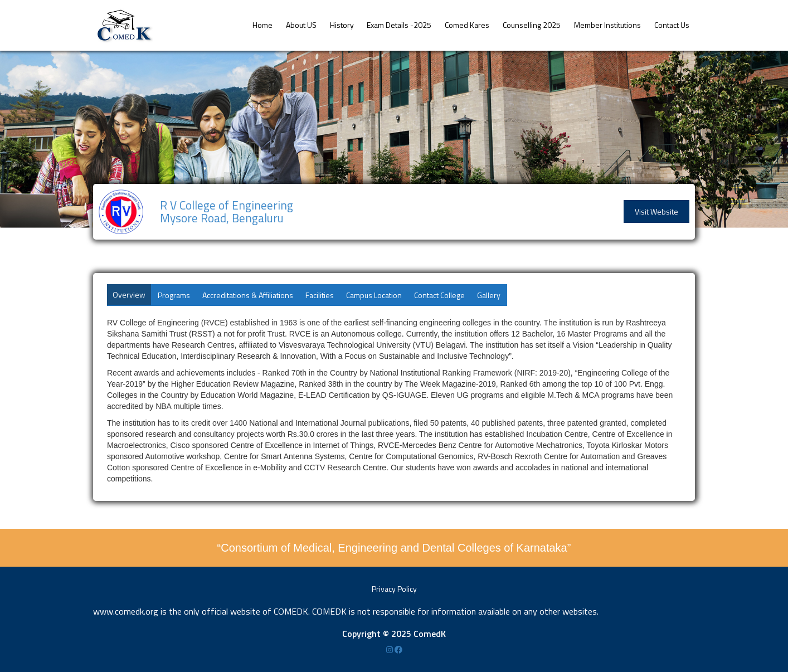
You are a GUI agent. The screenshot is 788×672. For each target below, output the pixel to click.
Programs (174, 295)
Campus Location (374, 295)
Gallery (489, 295)
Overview (129, 294)
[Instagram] (390, 649)
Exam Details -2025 (399, 25)
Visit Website (656, 211)
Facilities (320, 295)
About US (301, 25)
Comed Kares (467, 25)
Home (262, 25)
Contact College (439, 295)
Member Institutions (607, 25)
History (342, 25)
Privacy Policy (394, 589)
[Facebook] (398, 649)
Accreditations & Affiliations (248, 295)
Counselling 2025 (532, 25)
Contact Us (672, 25)
